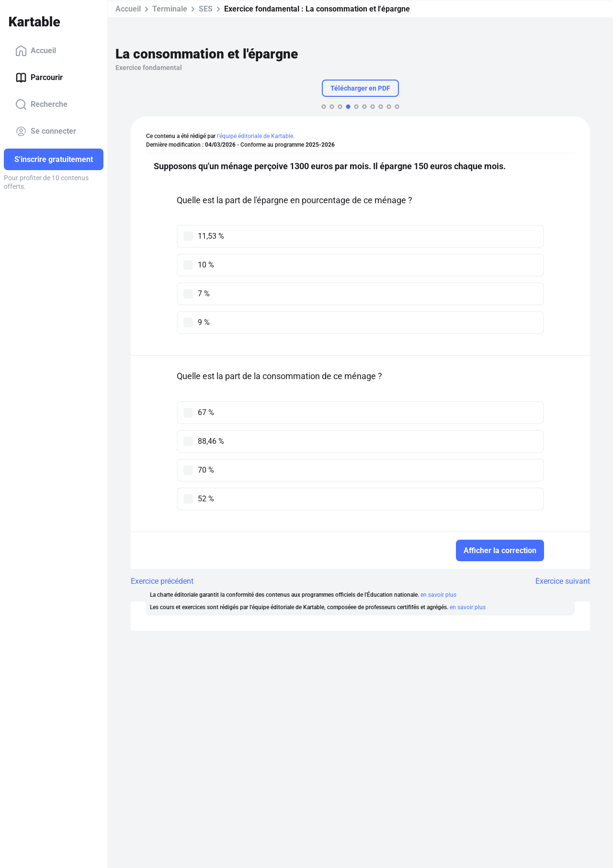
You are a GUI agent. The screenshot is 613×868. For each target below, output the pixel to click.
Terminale (170, 9)
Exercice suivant (563, 581)
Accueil (36, 51)
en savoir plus (438, 595)
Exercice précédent (162, 581)
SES (206, 9)
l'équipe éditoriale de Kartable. (256, 136)
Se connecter (46, 131)
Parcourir (39, 78)
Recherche (41, 104)
